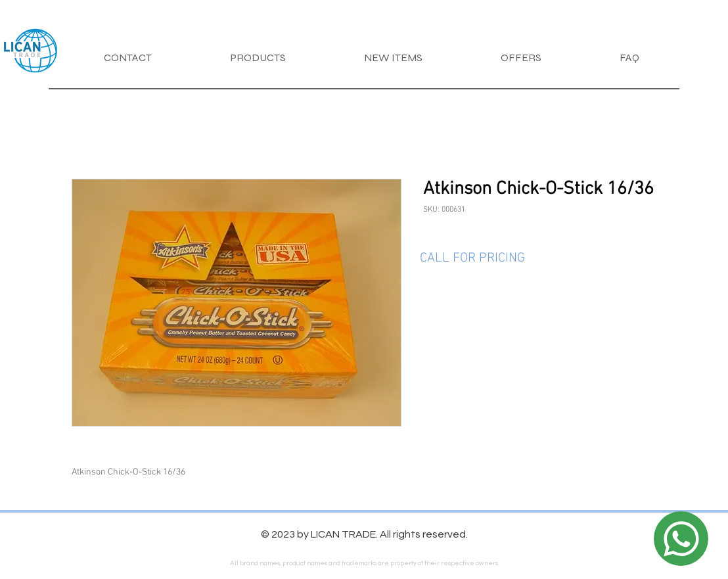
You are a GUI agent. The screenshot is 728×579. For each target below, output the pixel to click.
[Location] (681, 539)
